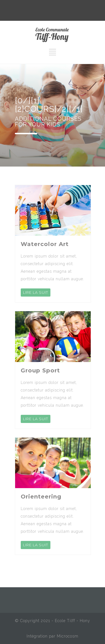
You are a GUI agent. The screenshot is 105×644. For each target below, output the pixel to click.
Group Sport (40, 370)
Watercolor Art (45, 244)
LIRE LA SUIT (36, 292)
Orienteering (41, 497)
